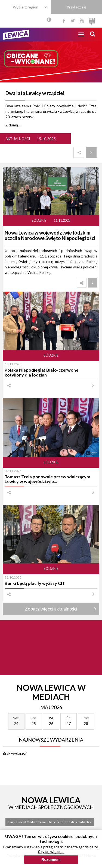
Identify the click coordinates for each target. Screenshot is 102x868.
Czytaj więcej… (51, 851)
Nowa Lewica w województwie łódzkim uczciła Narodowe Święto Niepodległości (50, 235)
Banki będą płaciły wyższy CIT (35, 583)
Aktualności (18, 139)
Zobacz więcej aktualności (51, 609)
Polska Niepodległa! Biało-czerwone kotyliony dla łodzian (41, 372)
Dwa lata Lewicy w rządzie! (35, 93)
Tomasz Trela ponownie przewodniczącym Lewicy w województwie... (47, 479)
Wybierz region (26, 7)
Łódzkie (39, 220)
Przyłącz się (76, 7)
